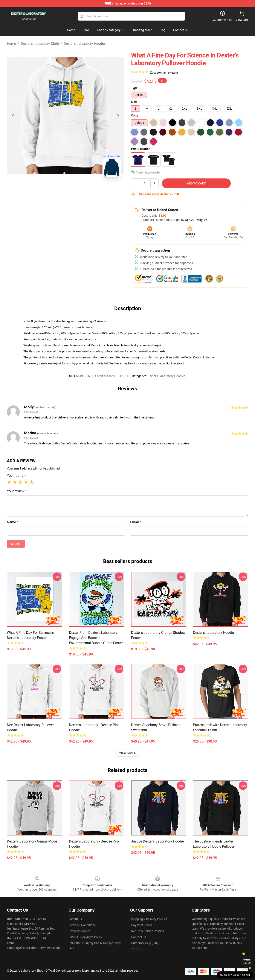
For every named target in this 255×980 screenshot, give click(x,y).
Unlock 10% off (247, 961)
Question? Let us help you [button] (235, 975)
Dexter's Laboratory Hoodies (85, 44)
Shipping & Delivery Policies (149, 919)
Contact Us (139, 937)
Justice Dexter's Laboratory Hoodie (157, 841)
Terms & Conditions (83, 925)
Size (134, 102)
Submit (16, 544)
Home (11, 44)
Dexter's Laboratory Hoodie (213, 633)
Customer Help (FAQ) (145, 943)
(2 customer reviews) (164, 72)
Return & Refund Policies (148, 931)
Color (135, 115)
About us (76, 919)
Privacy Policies (80, 931)
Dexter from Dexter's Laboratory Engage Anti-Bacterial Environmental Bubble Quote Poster (96, 638)
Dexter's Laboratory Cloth (40, 44)
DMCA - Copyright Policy (86, 937)
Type (134, 88)
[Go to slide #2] (66, 190)
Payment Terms (142, 925)
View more (127, 753)
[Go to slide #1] (43, 190)
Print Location (141, 149)
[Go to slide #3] (88, 190)
